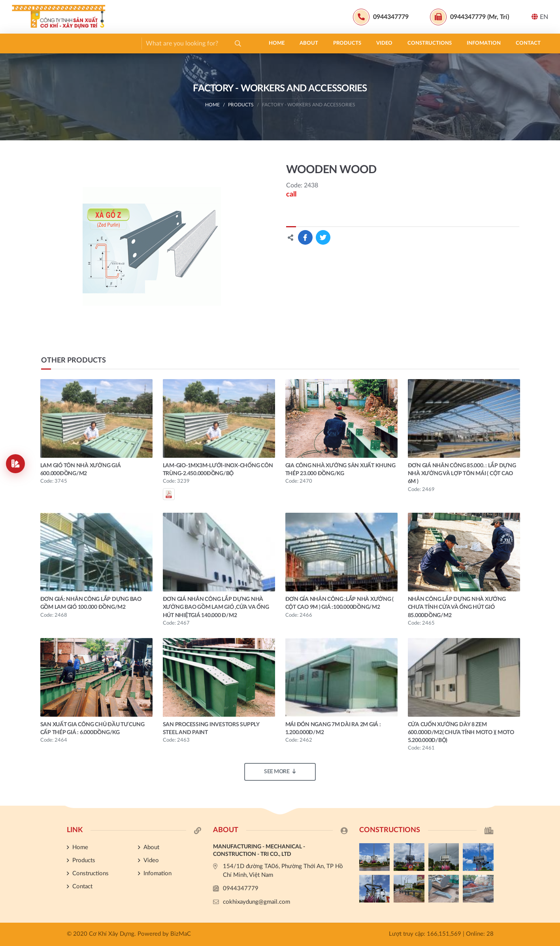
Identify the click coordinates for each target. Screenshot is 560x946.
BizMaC (181, 934)
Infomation (234, 43)
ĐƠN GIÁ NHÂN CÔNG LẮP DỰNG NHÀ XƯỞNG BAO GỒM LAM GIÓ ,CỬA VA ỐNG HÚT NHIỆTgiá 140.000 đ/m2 (216, 607)
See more (280, 771)
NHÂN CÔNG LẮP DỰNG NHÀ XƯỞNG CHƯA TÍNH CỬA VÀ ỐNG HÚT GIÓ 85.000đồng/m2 (457, 607)
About (59, 43)
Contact (279, 43)
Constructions (180, 43)
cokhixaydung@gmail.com (256, 902)
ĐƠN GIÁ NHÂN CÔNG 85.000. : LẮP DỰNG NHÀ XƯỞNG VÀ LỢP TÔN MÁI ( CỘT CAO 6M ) (462, 474)
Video (135, 43)
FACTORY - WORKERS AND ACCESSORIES (309, 105)
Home (27, 43)
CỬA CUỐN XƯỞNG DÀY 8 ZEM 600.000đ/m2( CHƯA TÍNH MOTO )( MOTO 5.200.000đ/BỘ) (461, 733)
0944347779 (241, 888)
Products (98, 43)
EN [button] (540, 17)
